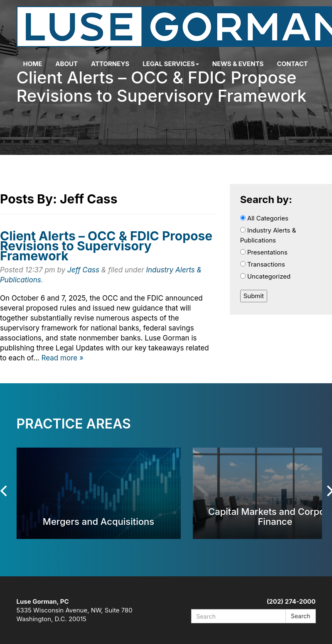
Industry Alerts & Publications (268, 235)
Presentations (264, 252)
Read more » (63, 358)
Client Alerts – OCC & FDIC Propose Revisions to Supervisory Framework (106, 246)
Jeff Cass (83, 270)
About (66, 64)
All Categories (264, 218)
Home (33, 64)
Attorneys (110, 64)
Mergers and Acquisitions (98, 521)
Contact (292, 64)
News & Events (238, 64)
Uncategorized (266, 276)
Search (300, 616)
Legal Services (171, 64)
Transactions (263, 264)
